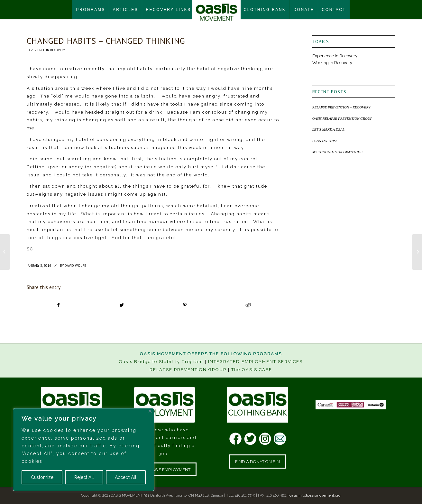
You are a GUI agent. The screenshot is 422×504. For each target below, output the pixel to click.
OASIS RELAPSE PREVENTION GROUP (342, 118)
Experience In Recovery (46, 50)
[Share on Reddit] (248, 305)
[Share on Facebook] (59, 305)
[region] (84, 450)
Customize (42, 477)
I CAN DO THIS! (325, 141)
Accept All (126, 477)
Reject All (84, 477)
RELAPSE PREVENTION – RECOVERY (341, 107)
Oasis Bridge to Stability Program (161, 362)
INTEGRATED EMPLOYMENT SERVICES (255, 362)
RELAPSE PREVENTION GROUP (188, 370)
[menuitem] (91, 10)
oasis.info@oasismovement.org (315, 495)
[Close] (150, 411)
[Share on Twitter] (122, 305)
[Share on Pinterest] (185, 305)
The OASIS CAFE (252, 370)
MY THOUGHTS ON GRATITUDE (337, 152)
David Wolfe (75, 266)
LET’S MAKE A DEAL (329, 129)
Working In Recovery (332, 63)
